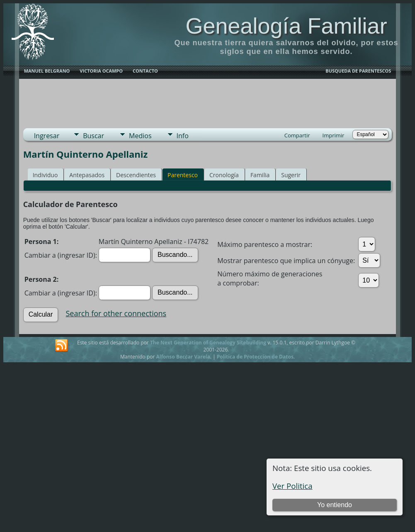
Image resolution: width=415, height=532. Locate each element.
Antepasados (87, 175)
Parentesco (183, 175)
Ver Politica (292, 486)
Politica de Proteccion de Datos (255, 357)
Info (183, 136)
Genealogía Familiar (286, 26)
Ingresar (47, 136)
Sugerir (291, 175)
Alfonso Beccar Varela (183, 357)
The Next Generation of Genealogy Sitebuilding (208, 343)
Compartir (297, 135)
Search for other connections (116, 313)
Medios (140, 136)
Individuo (45, 175)
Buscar (93, 136)
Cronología (224, 175)
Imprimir (334, 135)
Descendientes (136, 175)
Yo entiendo (335, 505)
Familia (260, 175)
